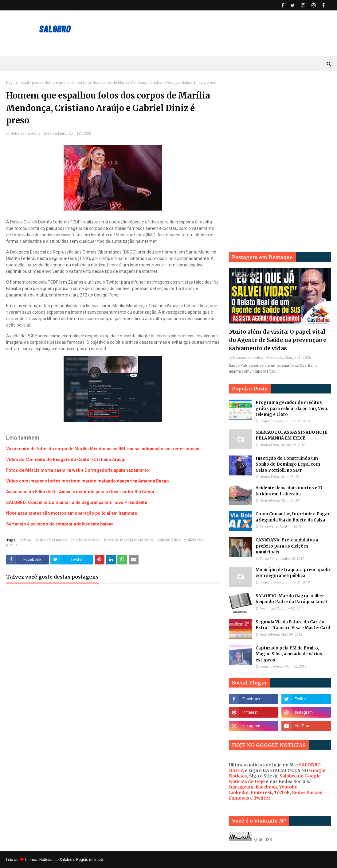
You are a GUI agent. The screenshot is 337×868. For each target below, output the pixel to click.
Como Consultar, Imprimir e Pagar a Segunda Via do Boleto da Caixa (293, 517)
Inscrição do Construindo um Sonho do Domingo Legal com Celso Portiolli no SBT (288, 464)
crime (26, 540)
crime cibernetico (51, 540)
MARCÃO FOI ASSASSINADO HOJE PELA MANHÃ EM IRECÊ (291, 435)
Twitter (262, 798)
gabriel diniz (169, 540)
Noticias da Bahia (25, 134)
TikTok (282, 792)
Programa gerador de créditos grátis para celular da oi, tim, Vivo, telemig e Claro (292, 409)
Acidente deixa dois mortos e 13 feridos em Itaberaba (289, 491)
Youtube (288, 787)
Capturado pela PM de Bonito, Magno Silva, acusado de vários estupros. (289, 654)
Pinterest (261, 792)
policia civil (194, 540)
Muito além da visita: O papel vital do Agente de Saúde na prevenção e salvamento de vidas (278, 340)
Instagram (241, 787)
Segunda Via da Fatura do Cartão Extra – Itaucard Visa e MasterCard (293, 625)
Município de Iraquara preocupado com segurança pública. (293, 573)
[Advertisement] (280, 119)
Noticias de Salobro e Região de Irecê (71, 860)
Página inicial (18, 83)
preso (37, 83)
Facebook (266, 787)
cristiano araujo (85, 540)
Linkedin (239, 792)
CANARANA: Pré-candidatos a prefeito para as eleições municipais (287, 546)
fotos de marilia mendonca (129, 540)
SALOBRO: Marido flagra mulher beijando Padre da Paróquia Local (291, 599)
